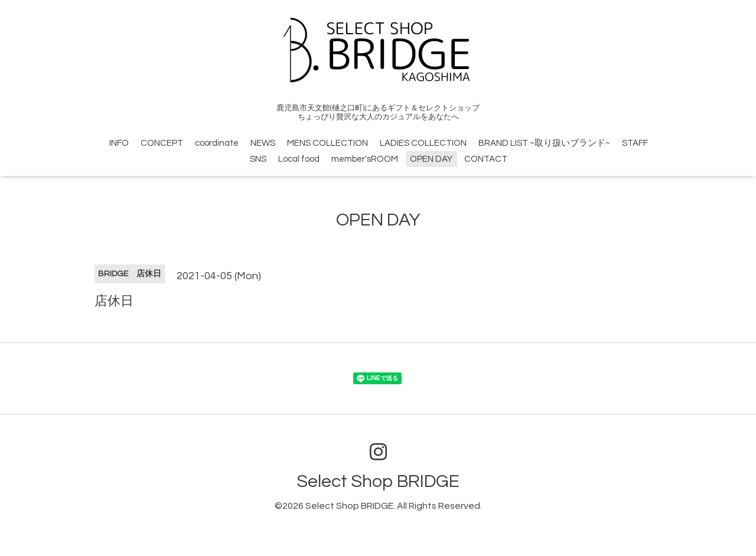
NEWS (263, 143)
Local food (299, 159)
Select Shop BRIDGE (378, 481)
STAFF (635, 143)
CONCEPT (162, 143)
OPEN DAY (431, 159)
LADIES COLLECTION (423, 143)
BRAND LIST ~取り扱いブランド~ (544, 143)
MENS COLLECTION (328, 143)
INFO (119, 143)
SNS (258, 159)
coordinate (217, 143)
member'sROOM (365, 159)
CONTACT (486, 159)
